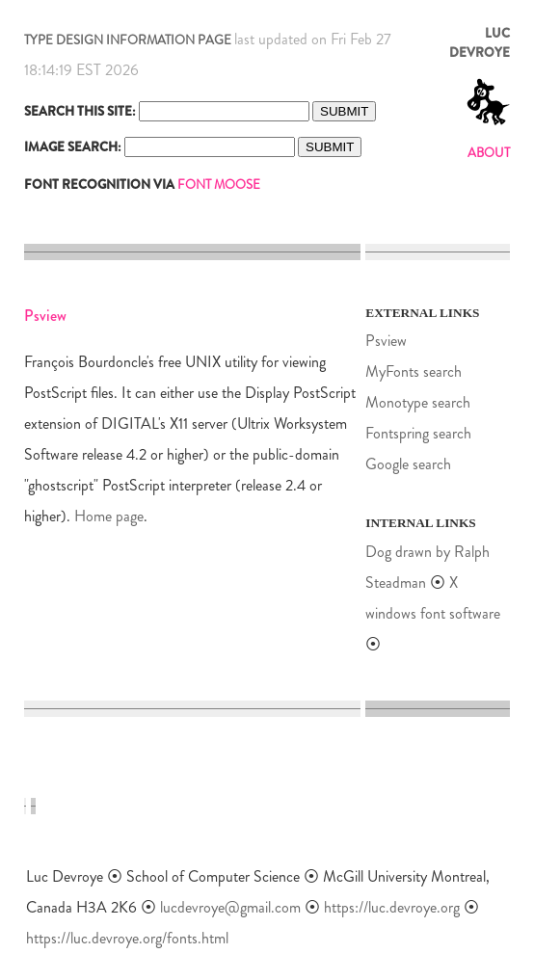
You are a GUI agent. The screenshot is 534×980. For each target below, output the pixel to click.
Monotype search (418, 402)
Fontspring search (418, 433)
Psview (386, 341)
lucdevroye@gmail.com (230, 907)
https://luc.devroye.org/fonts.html (127, 938)
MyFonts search (414, 371)
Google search (408, 464)
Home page (109, 516)
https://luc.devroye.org (392, 907)
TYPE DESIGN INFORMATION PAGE (128, 40)
